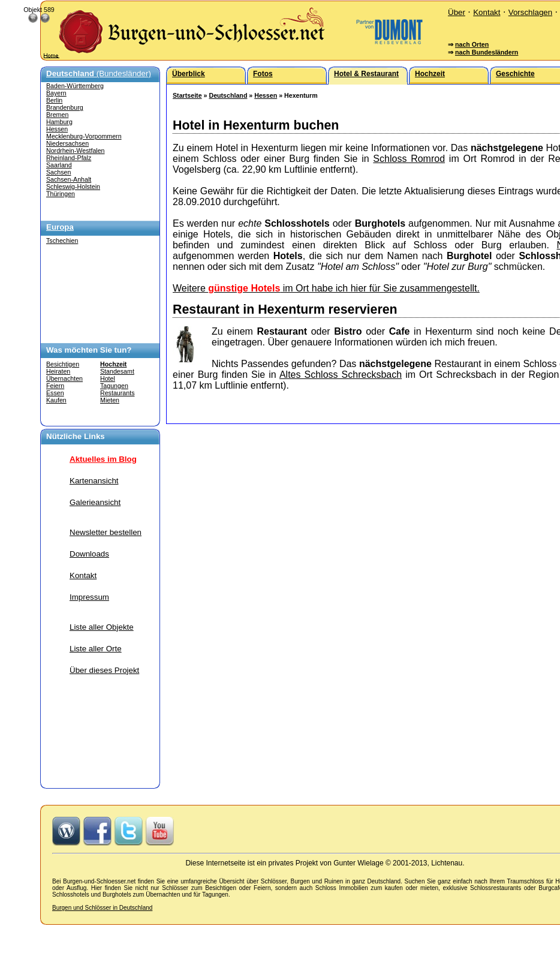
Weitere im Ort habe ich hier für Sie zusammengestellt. (326, 288)
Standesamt (117, 371)
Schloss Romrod (409, 159)
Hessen (57, 129)
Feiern (55, 386)
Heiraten (58, 371)
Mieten (110, 400)
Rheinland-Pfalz (69, 158)
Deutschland (228, 95)
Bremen (57, 115)
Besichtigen (63, 364)
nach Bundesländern (487, 52)
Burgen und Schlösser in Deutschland (102, 908)
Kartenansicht (94, 481)
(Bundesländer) (99, 73)
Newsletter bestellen (106, 532)
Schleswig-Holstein (73, 187)
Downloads (89, 554)
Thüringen (61, 194)
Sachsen (58, 172)
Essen (55, 393)
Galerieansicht (95, 502)
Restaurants (117, 393)
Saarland (59, 165)
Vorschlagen (530, 12)
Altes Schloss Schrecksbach (341, 375)
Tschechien (62, 241)
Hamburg (59, 122)
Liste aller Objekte (102, 627)
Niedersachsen (67, 143)
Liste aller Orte (96, 649)
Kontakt (487, 12)
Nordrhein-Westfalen (76, 151)
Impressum (89, 597)
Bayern (56, 93)
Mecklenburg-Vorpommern (84, 136)
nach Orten (472, 44)
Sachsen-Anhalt (69, 179)
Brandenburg (65, 107)
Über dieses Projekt (104, 670)
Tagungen (114, 386)
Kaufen (56, 400)
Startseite (187, 95)
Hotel (108, 378)
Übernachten (64, 378)
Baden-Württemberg (75, 86)
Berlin (54, 100)
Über (457, 12)
